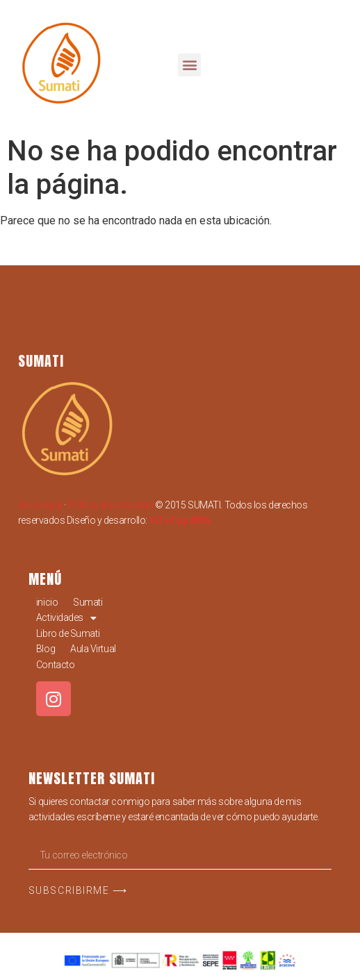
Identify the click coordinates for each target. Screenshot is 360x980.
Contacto (55, 665)
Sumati (88, 602)
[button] (189, 65)
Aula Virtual (93, 649)
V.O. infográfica (180, 520)
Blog (46, 649)
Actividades (66, 617)
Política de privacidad (111, 505)
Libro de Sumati (68, 633)
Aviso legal (40, 505)
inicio (47, 602)
